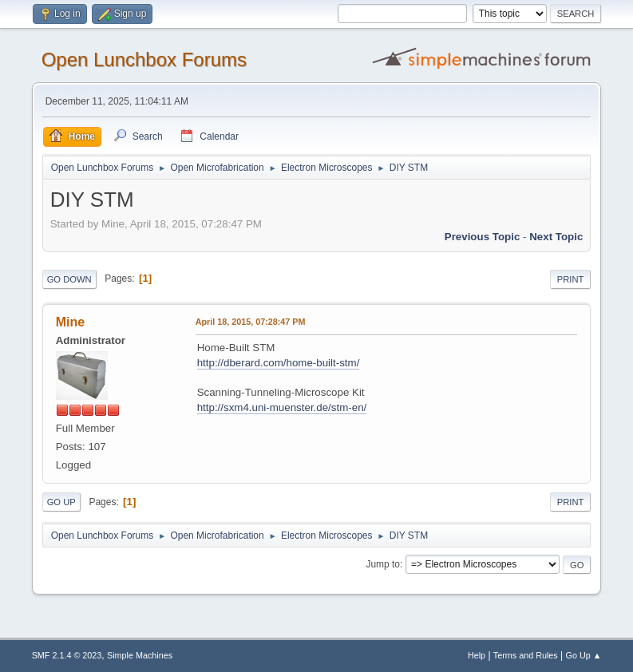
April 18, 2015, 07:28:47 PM (251, 322)
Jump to (383, 564)
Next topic (556, 237)
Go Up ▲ (584, 655)
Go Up (61, 502)
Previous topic (483, 237)
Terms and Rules (526, 655)
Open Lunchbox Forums (144, 59)
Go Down (69, 279)
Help (477, 655)
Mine (70, 322)
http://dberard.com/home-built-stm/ (279, 363)
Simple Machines (140, 655)
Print (571, 279)
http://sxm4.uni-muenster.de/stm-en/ (282, 407)
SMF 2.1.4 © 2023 (67, 655)
